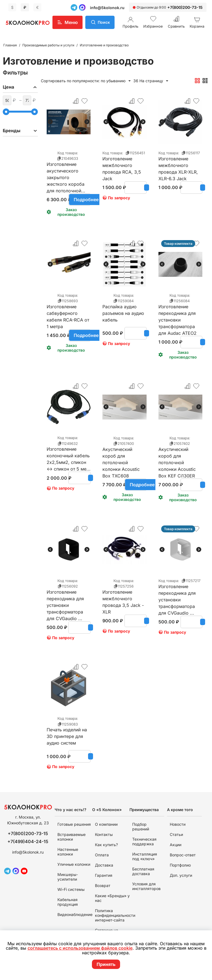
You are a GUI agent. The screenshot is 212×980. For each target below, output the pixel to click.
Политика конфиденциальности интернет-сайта (115, 915)
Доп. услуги (181, 875)
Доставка (104, 865)
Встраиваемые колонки (71, 837)
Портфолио (180, 865)
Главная (10, 45)
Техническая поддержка (144, 841)
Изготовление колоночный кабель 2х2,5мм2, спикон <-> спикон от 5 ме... (69, 456)
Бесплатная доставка (143, 871)
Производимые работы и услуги (48, 45)
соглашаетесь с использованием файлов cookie (82, 948)
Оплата (102, 855)
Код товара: (68, 153)
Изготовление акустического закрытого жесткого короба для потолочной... (66, 171)
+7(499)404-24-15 (28, 841)
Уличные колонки (74, 864)
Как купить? (106, 845)
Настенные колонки (68, 852)
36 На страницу (151, 81)
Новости (178, 824)
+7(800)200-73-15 (185, 7)
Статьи (176, 834)
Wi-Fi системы (71, 889)
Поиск (104, 22)
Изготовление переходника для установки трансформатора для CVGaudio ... (65, 599)
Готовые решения (74, 824)
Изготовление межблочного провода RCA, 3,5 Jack (122, 165)
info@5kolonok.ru (107, 8)
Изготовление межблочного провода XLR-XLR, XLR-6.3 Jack (178, 165)
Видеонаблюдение (75, 914)
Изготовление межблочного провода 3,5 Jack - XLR (123, 599)
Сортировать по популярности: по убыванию (86, 81)
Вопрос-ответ (183, 855)
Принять (106, 964)
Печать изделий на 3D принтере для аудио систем (67, 736)
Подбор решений (141, 827)
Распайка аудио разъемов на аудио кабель (123, 313)
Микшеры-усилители (68, 877)
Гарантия (104, 875)
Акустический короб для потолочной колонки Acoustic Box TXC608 (121, 456)
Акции (176, 845)
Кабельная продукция (68, 902)
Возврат (103, 885)
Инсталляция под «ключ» (145, 856)
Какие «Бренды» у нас (112, 898)
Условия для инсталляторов (146, 886)
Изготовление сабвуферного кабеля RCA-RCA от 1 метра (68, 313)
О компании (106, 824)
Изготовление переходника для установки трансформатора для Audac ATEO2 (177, 313)
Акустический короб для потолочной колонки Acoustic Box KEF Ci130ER (177, 456)
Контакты (104, 834)
